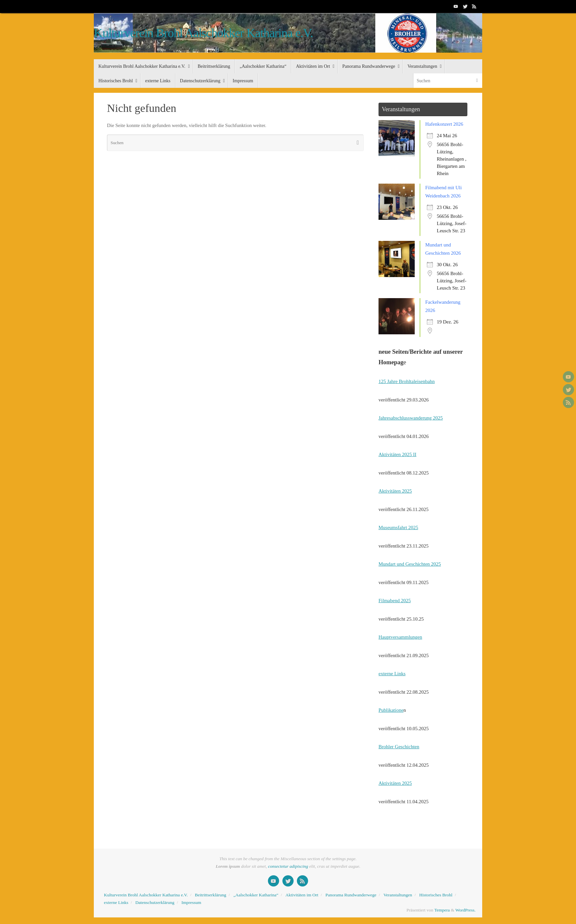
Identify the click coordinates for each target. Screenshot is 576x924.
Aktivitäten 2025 (395, 491)
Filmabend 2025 (395, 601)
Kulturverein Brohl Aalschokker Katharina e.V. (203, 33)
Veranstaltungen (398, 895)
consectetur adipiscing (288, 866)
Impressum (191, 902)
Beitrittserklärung (210, 895)
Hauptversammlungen (400, 637)
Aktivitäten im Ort (302, 895)
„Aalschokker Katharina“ (256, 895)
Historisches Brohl (436, 895)
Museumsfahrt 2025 (398, 527)
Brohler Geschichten (399, 747)
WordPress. (465, 910)
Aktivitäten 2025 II (397, 454)
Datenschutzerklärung (155, 902)
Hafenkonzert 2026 (444, 124)
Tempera (442, 910)
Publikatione (391, 710)
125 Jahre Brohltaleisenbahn (407, 381)
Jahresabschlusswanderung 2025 (411, 418)
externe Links (392, 674)
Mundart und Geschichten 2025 (410, 564)
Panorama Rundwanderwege (351, 895)
